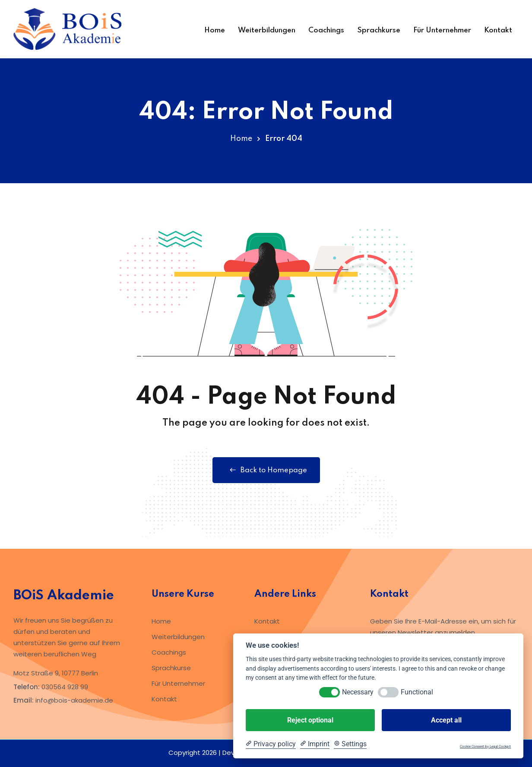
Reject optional (310, 720)
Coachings (326, 30)
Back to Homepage (266, 470)
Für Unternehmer (442, 30)
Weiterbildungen (267, 30)
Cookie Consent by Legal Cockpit (485, 746)
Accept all (446, 720)
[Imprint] (315, 744)
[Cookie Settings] (350, 744)
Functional (417, 692)
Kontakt (498, 30)
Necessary (358, 692)
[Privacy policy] (271, 744)
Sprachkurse (379, 30)
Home (215, 30)
